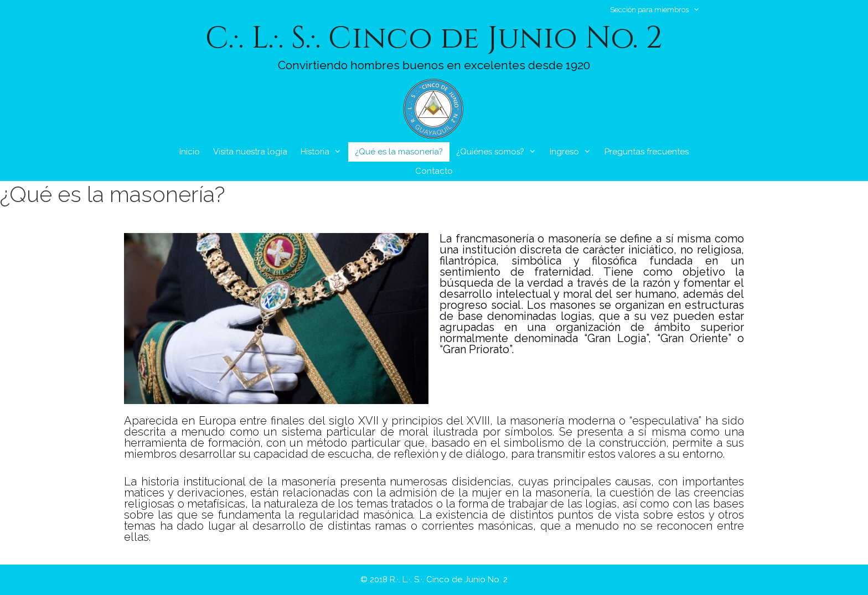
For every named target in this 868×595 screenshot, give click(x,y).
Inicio (190, 152)
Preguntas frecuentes (647, 152)
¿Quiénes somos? (500, 152)
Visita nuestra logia (250, 152)
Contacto (434, 171)
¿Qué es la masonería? (399, 152)
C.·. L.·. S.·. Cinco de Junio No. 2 (434, 38)
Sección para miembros (660, 10)
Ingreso (574, 152)
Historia (324, 152)
